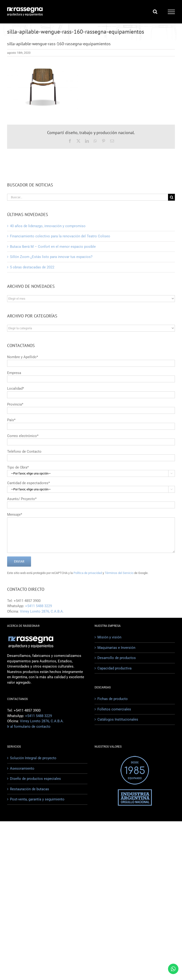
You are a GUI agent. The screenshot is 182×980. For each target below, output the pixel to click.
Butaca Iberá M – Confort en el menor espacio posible (53, 247)
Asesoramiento (22, 768)
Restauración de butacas (30, 789)
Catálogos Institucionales (118, 719)
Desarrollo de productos (117, 658)
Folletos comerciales (114, 709)
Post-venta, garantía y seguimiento (37, 799)
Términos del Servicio (119, 573)
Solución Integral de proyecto (33, 758)
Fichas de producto (113, 699)
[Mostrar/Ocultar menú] (171, 12)
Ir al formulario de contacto (29, 727)
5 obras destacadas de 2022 (32, 267)
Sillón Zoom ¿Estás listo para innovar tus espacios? (51, 257)
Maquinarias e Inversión (116, 648)
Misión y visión (109, 637)
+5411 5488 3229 (39, 606)
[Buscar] (171, 197)
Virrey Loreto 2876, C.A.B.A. (42, 611)
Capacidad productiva (114, 668)
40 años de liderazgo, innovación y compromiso (48, 226)
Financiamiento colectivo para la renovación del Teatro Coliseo (60, 236)
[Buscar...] (88, 197)
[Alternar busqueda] (155, 12)
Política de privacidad (88, 573)
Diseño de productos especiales (35, 779)
